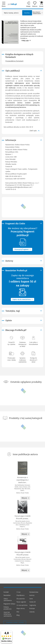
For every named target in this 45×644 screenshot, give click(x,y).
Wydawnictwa (34, 592)
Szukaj (27, 13)
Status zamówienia (8, 600)
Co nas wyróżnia (22, 605)
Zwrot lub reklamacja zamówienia (8, 614)
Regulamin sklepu (9, 604)
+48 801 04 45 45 (11, 189)
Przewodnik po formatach (14, 61)
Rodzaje (32, 609)
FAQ (18, 612)
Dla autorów (21, 599)
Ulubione (35, 4)
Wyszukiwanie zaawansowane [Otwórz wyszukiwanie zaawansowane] (38, 13)
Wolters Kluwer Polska (20, 150)
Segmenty (33, 605)
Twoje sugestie (21, 602)
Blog (18, 615)
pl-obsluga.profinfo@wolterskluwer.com (18, 187)
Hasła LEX (33, 602)
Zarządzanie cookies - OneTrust (15, 622)
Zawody (32, 612)
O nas (18, 592)
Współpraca (20, 595)
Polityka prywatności (8, 608)
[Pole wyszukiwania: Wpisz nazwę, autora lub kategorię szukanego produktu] (11, 13)
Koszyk (41, 4)
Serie (31, 599)
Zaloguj (28, 4)
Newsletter (7, 595)
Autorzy (32, 595)
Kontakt (6, 592)
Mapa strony (21, 609)
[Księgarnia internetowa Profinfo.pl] (12, 4)
